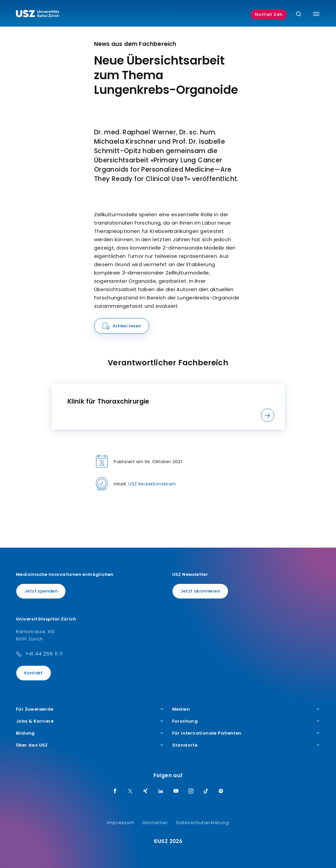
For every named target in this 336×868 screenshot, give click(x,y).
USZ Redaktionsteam (152, 484)
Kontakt (34, 673)
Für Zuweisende (90, 709)
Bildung (90, 733)
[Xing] (146, 791)
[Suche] (299, 14)
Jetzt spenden (41, 591)
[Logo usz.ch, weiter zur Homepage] (38, 15)
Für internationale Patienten (246, 733)
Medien (246, 709)
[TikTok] (206, 791)
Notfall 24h (269, 14)
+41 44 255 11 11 (44, 654)
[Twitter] (130, 791)
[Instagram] (191, 791)
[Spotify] (221, 791)
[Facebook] (115, 791)
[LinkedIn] (161, 791)
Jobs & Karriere (90, 721)
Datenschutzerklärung (203, 823)
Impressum (120, 823)
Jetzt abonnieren (200, 591)
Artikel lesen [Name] (127, 326)
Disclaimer (155, 823)
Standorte (246, 745)
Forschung (246, 721)
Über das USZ (90, 745)
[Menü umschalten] (316, 14)
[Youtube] (176, 791)
